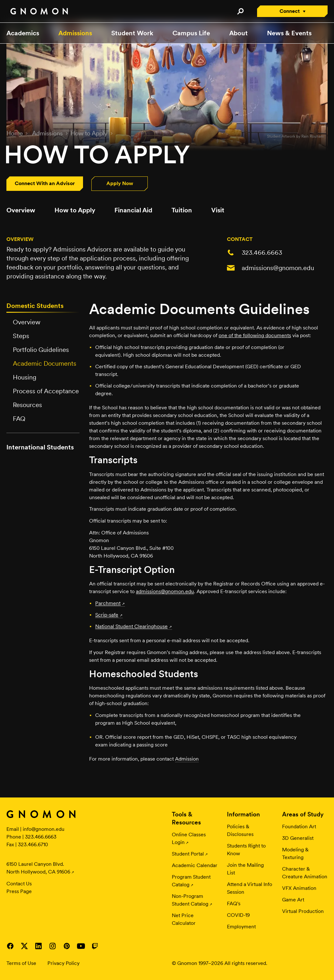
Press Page (19, 891)
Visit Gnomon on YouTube (81, 946)
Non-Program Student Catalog (190, 900)
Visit (218, 210)
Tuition (182, 210)
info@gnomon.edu (44, 829)
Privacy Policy (63, 963)
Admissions (75, 33)
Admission (187, 759)
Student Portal (188, 854)
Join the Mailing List (245, 869)
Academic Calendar (195, 865)
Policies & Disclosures (240, 830)
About (238, 33)
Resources (27, 405)
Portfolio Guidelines (41, 350)
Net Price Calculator (184, 919)
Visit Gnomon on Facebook (10, 946)
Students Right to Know (246, 850)
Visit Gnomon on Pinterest (67, 946)
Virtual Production (303, 911)
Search (240, 11)
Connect (290, 11)
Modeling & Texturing (295, 853)
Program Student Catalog (191, 881)
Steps (21, 336)
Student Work (132, 33)
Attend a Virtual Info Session (250, 888)
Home (15, 133)
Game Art (293, 900)
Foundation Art (299, 827)
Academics (23, 33)
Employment (241, 927)
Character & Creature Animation (305, 873)
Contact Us (19, 884)
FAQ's (234, 903)
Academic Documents (45, 363)
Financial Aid (133, 210)
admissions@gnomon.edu (278, 268)
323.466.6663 (262, 252)
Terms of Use (21, 963)
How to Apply (89, 133)
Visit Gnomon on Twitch (95, 946)
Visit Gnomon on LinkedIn (38, 946)
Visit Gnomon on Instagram (53, 946)
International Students (40, 447)
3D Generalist (298, 838)
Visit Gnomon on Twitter (24, 946)
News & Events (289, 33)
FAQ (19, 419)
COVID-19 (238, 915)
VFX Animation (299, 888)
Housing (25, 377)
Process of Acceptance (46, 391)
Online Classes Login (189, 838)
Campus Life (191, 33)
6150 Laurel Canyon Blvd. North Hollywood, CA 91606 (38, 868)
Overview (21, 210)
